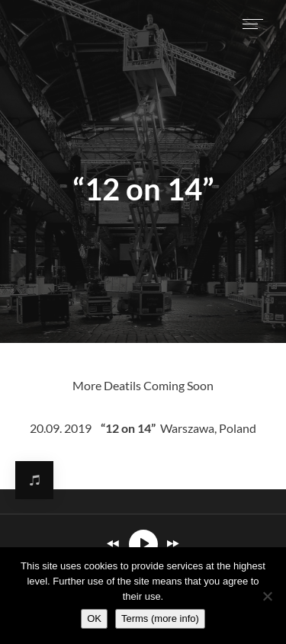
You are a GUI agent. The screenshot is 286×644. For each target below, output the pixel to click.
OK (94, 618)
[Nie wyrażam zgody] (267, 596)
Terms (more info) (160, 618)
